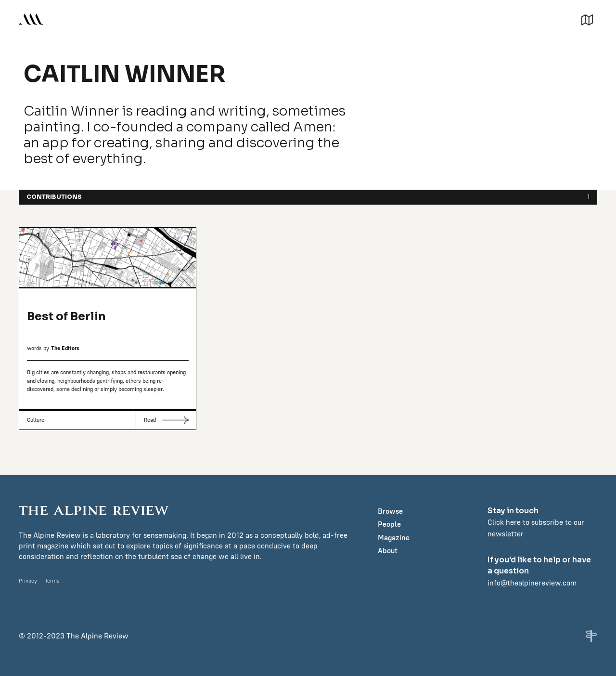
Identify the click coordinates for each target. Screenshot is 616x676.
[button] (587, 19)
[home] (31, 19)
